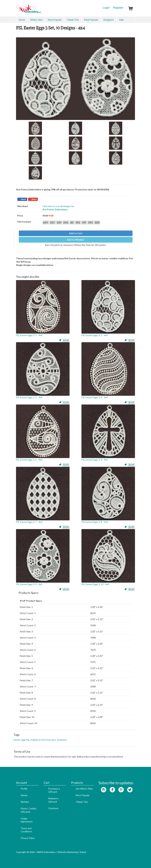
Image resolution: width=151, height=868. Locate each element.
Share (23, 199)
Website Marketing (68, 852)
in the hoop (45, 740)
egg (23, 740)
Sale (121, 20)
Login (106, 8)
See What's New (84, 789)
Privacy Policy (28, 838)
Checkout (53, 808)
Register (118, 8)
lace (54, 740)
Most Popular (55, 20)
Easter (17, 740)
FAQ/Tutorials (91, 20)
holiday (34, 740)
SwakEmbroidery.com (41, 10)
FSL (28, 740)
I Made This (73, 20)
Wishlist (25, 802)
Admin (83, 852)
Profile (24, 789)
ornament (62, 740)
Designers (109, 20)
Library (24, 795)
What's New (36, 20)
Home (22, 20)
